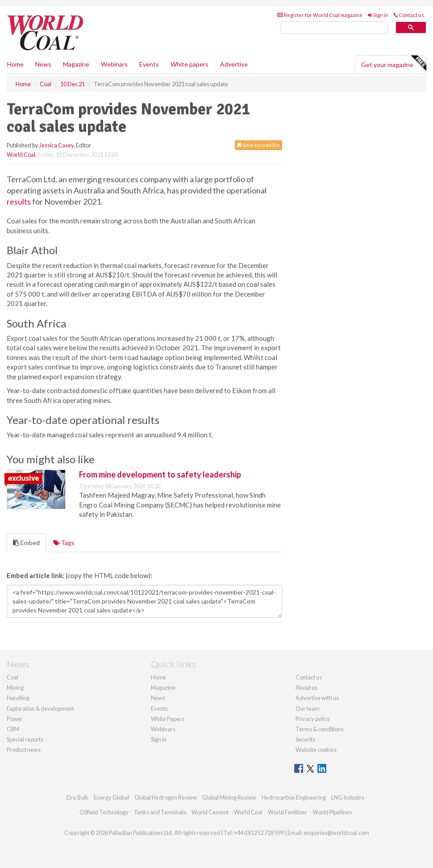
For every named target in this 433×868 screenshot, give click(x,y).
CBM (13, 729)
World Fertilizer (287, 812)
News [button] (43, 64)
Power (15, 719)
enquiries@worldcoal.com (336, 833)
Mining (15, 688)
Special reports (25, 739)
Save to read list (258, 145)
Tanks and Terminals (160, 812)
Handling (18, 698)
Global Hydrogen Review (166, 797)
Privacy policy (313, 719)
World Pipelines (332, 812)
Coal (12, 677)
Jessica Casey (56, 145)
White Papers (168, 719)
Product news (24, 750)
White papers (189, 64)
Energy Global (111, 797)
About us (306, 688)
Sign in (378, 15)
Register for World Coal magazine (320, 15)
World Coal (21, 155)
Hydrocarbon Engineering (294, 797)
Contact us (409, 15)
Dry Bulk (77, 797)
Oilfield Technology (104, 812)
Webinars (114, 64)
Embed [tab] (26, 543)
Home (15, 64)
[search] (334, 28)
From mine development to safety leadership (160, 474)
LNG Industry (348, 797)
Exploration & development (40, 709)
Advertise (234, 64)
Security (306, 739)
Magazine (76, 64)
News (158, 698)
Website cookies (316, 750)
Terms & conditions (320, 729)
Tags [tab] (64, 543)
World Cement (210, 812)
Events (149, 64)
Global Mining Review (229, 797)
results (19, 201)
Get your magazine (393, 63)
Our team (308, 709)
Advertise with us (317, 698)
